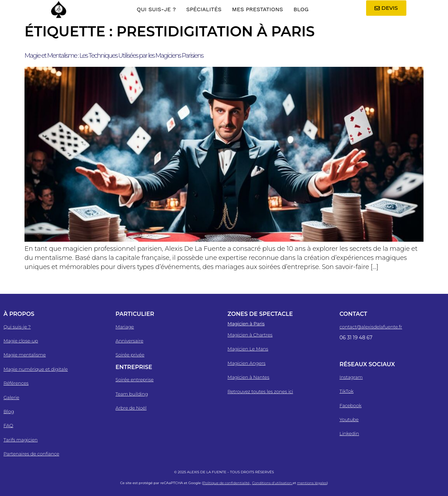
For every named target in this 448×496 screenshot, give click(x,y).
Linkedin (349, 433)
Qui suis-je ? (156, 9)
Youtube (349, 419)
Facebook (351, 405)
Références (16, 383)
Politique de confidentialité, (227, 483)
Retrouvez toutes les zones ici (260, 391)
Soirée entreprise (135, 380)
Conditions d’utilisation (272, 483)
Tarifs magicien (20, 440)
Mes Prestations (258, 9)
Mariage (125, 327)
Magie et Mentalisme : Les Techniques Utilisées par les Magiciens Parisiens (114, 56)
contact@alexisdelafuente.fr (371, 327)
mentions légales (312, 483)
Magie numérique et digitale (36, 369)
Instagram (351, 377)
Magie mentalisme (25, 355)
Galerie (11, 397)
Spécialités (204, 9)
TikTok (346, 391)
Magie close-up (21, 341)
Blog (301, 9)
